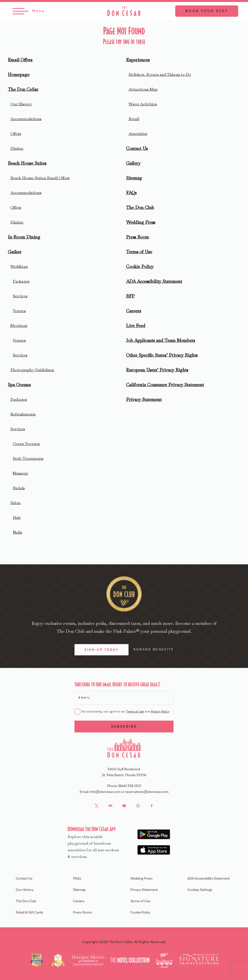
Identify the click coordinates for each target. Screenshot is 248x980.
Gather (15, 252)
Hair (17, 517)
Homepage (19, 74)
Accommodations (26, 119)
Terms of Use (139, 252)
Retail (134, 119)
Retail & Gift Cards (29, 913)
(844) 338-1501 (130, 786)
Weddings (19, 266)
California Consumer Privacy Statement (165, 385)
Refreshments (23, 414)
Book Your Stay (207, 11)
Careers (134, 311)
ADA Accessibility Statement (154, 281)
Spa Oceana (19, 385)
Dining (17, 148)
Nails (17, 532)
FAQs (131, 193)
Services (20, 296)
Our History (21, 104)
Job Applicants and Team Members (161, 340)
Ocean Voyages (26, 444)
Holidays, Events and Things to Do (160, 74)
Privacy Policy (160, 712)
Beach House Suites (27, 163)
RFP (130, 296)
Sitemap (134, 178)
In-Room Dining (24, 237)
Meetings (19, 325)
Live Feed (136, 325)
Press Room (138, 237)
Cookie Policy (140, 266)
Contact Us (137, 148)
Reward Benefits (154, 649)
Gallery (133, 163)
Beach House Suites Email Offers (40, 178)
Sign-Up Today (102, 650)
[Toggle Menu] (29, 11)
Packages (21, 281)
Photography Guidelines (32, 370)
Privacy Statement (144, 399)
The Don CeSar (23, 89)
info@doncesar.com (105, 792)
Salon (15, 503)
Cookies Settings (200, 890)
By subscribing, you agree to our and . (128, 712)
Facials (19, 488)
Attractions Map (143, 89)
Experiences (138, 60)
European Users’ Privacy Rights (157, 370)
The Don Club (140, 207)
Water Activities (143, 104)
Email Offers (20, 60)
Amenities (138, 134)
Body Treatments (28, 458)
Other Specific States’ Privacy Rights (162, 355)
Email (86, 697)
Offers (16, 134)
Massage (21, 473)
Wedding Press (141, 222)
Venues (19, 311)
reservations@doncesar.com (147, 792)
